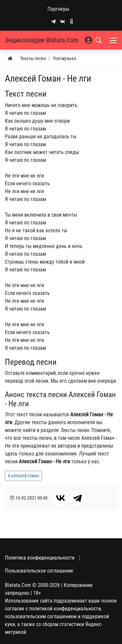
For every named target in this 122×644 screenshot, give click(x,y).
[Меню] (114, 40)
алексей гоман (25, 476)
